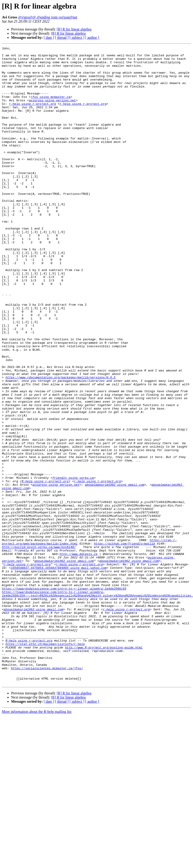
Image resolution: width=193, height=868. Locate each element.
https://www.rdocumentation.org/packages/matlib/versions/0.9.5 (61, 444)
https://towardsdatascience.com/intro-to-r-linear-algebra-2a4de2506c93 (64, 697)
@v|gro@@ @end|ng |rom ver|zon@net (48, 17)
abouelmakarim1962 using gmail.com (115, 573)
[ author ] (92, 38)
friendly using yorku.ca (73, 564)
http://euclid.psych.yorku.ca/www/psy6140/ (39, 647)
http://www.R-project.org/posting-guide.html (104, 768)
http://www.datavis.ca (79, 656)
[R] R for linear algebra (74, 29)
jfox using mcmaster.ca (51, 107)
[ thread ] (62, 38)
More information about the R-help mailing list (37, 839)
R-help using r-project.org (45, 568)
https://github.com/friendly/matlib (124, 643)
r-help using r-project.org (32, 115)
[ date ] (49, 38)
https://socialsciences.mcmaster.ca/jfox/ (47, 793)
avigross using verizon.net (52, 111)
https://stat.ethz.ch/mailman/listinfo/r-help (45, 764)
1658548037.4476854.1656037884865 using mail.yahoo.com (59, 672)
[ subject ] (77, 38)
